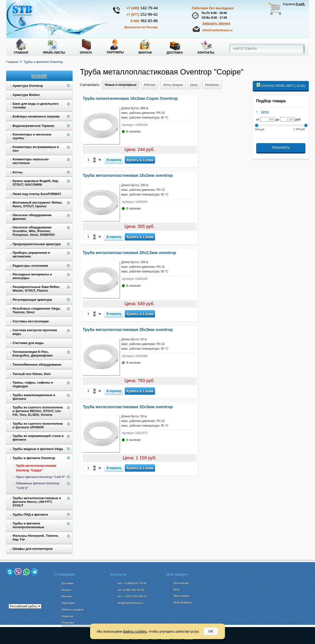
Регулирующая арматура (32, 300)
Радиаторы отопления (30, 266)
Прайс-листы (54, 53)
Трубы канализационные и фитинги (34, 397)
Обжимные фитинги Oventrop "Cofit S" (38, 486)
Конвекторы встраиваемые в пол (36, 149)
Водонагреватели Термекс (33, 126)
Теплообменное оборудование (37, 365)
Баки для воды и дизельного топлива (36, 105)
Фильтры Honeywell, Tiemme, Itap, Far (36, 538)
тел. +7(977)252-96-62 (132, 596)
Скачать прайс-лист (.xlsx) (281, 85)
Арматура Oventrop (28, 86)
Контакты (206, 53)
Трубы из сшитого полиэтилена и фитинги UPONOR (38, 425)
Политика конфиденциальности (76, 624)
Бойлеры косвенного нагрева (36, 116)
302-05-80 (144, 21)
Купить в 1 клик (140, 160)
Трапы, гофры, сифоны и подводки (33, 384)
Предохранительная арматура (37, 244)
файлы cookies (135, 631)
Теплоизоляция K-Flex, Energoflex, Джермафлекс (33, 354)
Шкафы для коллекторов (33, 549)
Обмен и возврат (73, 609)
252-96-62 (142, 14)
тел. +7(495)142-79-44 (132, 583)
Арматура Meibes (26, 95)
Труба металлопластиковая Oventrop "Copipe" (36, 468)
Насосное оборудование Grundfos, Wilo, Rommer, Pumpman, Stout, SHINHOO (34, 231)
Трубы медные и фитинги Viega (38, 449)
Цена (194, 85)
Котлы (18, 172)
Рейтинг (150, 85)
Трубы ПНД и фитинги (30, 515)
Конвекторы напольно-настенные (31, 161)
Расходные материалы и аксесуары (32, 276)
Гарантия (67, 616)
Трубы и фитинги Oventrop (43, 62)
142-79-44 (142, 8)
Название (212, 85)
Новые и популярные (121, 85)
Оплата (86, 53)
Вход (176, 589)
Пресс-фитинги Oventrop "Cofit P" (41, 477)
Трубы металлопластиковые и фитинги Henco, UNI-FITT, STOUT (37, 502)
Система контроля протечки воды (35, 332)
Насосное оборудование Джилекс (32, 217)
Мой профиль (183, 602)
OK (211, 631)
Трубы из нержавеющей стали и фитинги (38, 438)
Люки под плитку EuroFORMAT (37, 194)
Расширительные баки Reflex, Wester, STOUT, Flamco (36, 289)
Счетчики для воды (28, 343)
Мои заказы (181, 596)
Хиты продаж (173, 85)
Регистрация (181, 583)
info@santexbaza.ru (217, 30)
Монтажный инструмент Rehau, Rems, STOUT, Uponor (37, 204)
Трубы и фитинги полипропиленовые (28, 525)
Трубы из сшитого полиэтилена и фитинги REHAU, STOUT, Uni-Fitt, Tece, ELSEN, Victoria (38, 411)
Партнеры (115, 52)
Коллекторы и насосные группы (32, 136)
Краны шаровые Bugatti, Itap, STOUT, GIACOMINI (36, 183)
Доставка (175, 53)
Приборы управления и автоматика (31, 255)
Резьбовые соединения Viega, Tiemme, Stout (37, 310)
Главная (21, 53)
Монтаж (145, 53)
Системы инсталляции (31, 321)
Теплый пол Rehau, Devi (32, 374)
